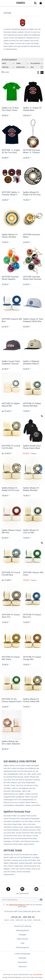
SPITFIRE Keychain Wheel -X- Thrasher (32, 151)
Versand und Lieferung (22, 926)
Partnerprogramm (23, 947)
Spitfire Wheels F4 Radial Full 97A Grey (32, 193)
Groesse (5, 67)
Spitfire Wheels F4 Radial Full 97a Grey (11, 489)
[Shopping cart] (41, 3)
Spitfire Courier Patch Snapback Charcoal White (11, 363)
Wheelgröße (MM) (23, 67)
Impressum (22, 966)
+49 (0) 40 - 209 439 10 (22, 917)
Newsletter (22, 958)
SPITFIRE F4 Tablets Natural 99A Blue (32, 405)
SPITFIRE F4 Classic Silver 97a (11, 616)
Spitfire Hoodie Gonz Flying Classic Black (32, 447)
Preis (4, 63)
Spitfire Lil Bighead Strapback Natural (31, 362)
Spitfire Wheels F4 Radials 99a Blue (31, 489)
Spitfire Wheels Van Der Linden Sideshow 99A (11, 743)
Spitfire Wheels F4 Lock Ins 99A (31, 531)
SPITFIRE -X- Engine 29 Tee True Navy (11, 151)
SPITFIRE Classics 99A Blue (12, 320)
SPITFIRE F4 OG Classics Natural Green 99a (12, 700)
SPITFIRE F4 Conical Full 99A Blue (11, 574)
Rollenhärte (35, 63)
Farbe (18, 63)
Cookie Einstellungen (23, 954)
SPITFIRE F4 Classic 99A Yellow (11, 658)
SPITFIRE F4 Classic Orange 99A (32, 658)
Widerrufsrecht (22, 939)
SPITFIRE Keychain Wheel (32, 236)
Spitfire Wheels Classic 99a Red (12, 531)
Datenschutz (23, 962)
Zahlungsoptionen (22, 930)
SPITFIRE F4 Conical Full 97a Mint (11, 447)
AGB (23, 943)
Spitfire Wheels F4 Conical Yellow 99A (31, 700)
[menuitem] (3, 3)
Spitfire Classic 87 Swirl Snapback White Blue (33, 320)
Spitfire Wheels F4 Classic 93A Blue (10, 236)
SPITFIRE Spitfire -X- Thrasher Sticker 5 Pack (11, 194)
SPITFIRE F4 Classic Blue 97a (32, 616)
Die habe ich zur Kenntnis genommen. (24, 906)
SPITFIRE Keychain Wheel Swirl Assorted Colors (32, 278)
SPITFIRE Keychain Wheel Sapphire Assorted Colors (10, 278)
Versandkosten (38, 975)
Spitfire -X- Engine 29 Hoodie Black (32, 109)
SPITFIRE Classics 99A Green (33, 574)
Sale (32, 67)
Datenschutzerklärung (17, 905)
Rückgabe (22, 935)
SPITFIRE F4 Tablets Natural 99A (11, 405)
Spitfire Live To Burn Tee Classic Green (10, 109)
